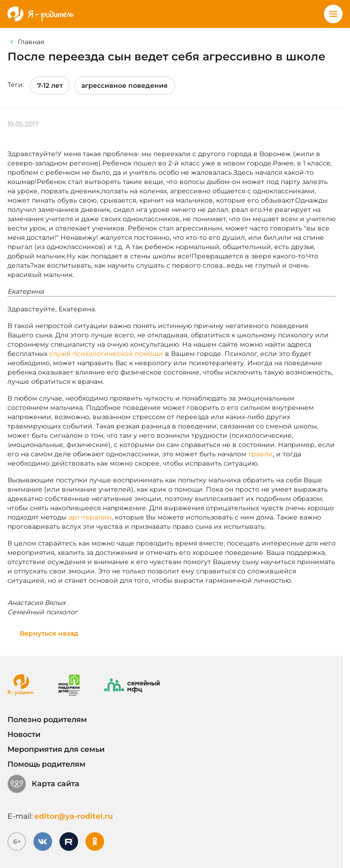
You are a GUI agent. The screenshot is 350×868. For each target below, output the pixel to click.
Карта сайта (43, 784)
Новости (24, 734)
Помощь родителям (46, 764)
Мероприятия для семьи (56, 749)
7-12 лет (50, 85)
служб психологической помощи (106, 354)
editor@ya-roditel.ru (74, 816)
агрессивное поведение (125, 85)
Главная (31, 42)
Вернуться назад (49, 633)
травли (261, 454)
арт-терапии (90, 517)
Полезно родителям (47, 720)
